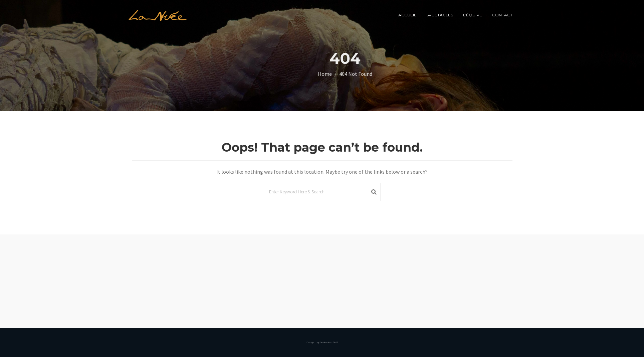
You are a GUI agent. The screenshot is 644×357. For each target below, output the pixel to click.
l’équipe (473, 15)
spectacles (440, 15)
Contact (502, 15)
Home (358, 74)
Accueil (407, 15)
